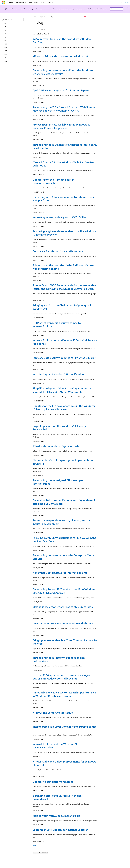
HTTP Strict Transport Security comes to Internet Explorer (57, 324)
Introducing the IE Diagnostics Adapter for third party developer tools (65, 146)
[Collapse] (23, 15)
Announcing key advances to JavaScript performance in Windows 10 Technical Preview (64, 694)
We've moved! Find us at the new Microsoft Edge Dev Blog (62, 40)
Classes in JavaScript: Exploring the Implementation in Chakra (63, 462)
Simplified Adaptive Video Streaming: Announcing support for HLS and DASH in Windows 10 (63, 390)
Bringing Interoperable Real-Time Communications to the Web (65, 642)
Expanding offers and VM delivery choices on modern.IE (58, 797)
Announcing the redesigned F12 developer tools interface (58, 482)
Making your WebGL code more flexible (56, 816)
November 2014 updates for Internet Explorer (60, 573)
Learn (35, 17)
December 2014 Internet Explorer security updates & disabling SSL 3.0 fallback (64, 502)
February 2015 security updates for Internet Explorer (64, 358)
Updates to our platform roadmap (53, 782)
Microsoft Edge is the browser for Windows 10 (60, 56)
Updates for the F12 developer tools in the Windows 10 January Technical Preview (64, 407)
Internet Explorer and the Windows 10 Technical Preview (55, 746)
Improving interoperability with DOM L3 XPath (60, 217)
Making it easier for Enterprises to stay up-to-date (63, 607)
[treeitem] (13, 23)
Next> (35, 846)
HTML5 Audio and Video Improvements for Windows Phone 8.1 (64, 763)
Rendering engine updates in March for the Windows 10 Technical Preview (64, 233)
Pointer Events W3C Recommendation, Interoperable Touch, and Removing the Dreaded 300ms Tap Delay (64, 287)
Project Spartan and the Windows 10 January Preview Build (59, 428)
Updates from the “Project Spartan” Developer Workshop (54, 181)
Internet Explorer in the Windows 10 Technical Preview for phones (65, 342)
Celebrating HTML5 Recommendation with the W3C (64, 623)
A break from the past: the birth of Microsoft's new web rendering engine (63, 267)
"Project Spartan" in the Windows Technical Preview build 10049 (63, 164)
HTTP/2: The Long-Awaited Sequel (53, 713)
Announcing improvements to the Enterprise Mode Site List (63, 557)
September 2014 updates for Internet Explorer (60, 830)
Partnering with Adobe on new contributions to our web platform (63, 199)
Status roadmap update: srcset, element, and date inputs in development (62, 522)
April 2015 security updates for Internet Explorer (62, 90)
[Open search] (121, 3)
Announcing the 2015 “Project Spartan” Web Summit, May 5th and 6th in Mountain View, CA (64, 109)
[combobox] (13, 19)
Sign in (126, 2)
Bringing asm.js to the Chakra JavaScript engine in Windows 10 (62, 307)
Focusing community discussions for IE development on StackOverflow (64, 539)
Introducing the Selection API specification (58, 374)
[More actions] (96, 17)
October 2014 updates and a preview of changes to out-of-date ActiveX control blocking (63, 677)
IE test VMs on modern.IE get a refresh (56, 446)
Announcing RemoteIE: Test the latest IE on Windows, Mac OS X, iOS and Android (64, 591)
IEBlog (51, 17)
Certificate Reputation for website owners (58, 251)
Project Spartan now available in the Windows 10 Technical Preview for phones (61, 126)
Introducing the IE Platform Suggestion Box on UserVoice (59, 659)
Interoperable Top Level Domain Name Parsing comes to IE (65, 728)
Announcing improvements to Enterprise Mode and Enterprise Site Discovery (63, 72)
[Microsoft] (3, 3)
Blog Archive (43, 17)
